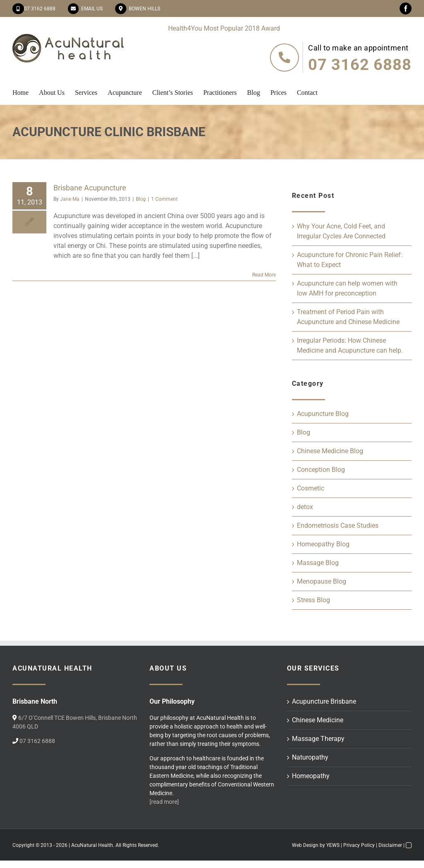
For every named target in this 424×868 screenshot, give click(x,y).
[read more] (164, 802)
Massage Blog (318, 563)
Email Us (91, 9)
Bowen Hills (143, 9)
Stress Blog (313, 600)
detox (305, 507)
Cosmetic (311, 488)
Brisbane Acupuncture (90, 188)
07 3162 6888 (40, 9)
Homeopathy (311, 776)
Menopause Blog (322, 581)
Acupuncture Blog (323, 414)
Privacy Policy (359, 845)
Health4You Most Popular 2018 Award (224, 28)
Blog (141, 199)
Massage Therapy (318, 739)
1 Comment (164, 199)
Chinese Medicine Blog (330, 451)
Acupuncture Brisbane (324, 701)
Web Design (305, 845)
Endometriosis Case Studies (338, 525)
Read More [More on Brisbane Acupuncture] (264, 275)
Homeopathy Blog (323, 544)
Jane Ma (70, 199)
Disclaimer (390, 845)
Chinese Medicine (318, 720)
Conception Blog (321, 470)
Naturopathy (310, 757)
